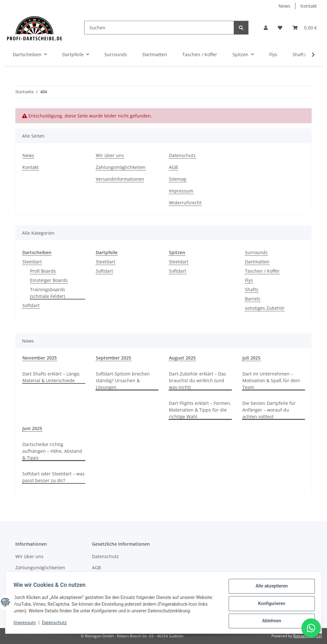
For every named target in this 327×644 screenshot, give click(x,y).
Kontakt (309, 6)
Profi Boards (43, 271)
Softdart (31, 305)
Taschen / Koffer (262, 271)
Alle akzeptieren (269, 588)
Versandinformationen (120, 179)
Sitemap (178, 179)
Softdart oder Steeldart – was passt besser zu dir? (53, 477)
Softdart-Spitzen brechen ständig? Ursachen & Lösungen (123, 380)
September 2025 (114, 358)
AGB (173, 167)
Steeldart (32, 262)
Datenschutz (57, 624)
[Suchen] (159, 28)
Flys (249, 280)
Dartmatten (257, 262)
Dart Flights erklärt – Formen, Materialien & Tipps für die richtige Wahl (200, 410)
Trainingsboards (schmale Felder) (48, 293)
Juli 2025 (251, 358)
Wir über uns (110, 155)
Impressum (27, 624)
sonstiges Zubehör (265, 308)
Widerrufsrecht (185, 203)
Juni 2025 (32, 428)
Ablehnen (269, 621)
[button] (266, 28)
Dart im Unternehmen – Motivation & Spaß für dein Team (271, 380)
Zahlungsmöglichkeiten (121, 167)
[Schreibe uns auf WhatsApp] (311, 628)
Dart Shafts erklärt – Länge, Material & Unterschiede (51, 377)
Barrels (253, 299)
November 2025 (40, 358)
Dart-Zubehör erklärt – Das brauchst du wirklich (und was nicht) (198, 380)
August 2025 (182, 358)
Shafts (252, 289)
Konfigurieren (269, 605)
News (284, 6)
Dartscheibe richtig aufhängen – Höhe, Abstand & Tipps (52, 451)
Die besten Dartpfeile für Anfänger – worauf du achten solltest (269, 410)
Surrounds (256, 252)
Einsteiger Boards (49, 280)
